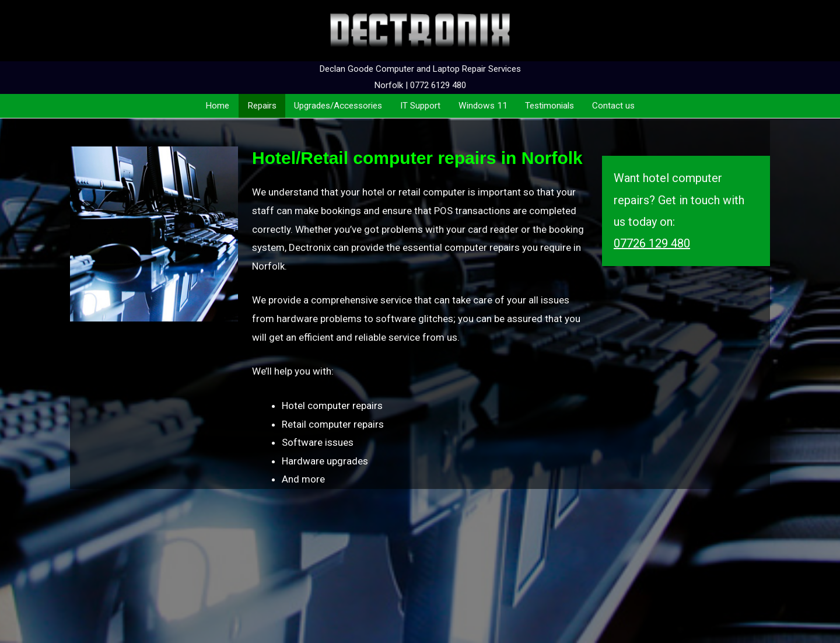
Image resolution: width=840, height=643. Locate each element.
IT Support (420, 106)
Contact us (613, 106)
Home (217, 106)
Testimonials (549, 106)
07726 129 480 (652, 243)
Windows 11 (483, 106)
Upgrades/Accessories (338, 106)
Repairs (262, 106)
